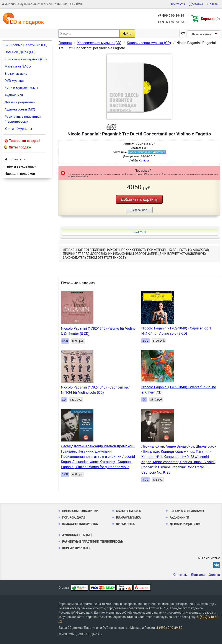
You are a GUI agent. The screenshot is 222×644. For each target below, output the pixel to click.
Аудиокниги (14, 95)
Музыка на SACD (18, 66)
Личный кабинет (203, 34)
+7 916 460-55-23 (171, 22)
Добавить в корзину (139, 199)
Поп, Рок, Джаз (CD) (20, 52)
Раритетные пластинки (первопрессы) (23, 119)
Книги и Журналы (18, 129)
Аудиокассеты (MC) (20, 109)
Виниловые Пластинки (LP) (26, 45)
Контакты (178, 4)
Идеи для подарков (20, 174)
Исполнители (15, 159)
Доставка (196, 4)
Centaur (144, 161)
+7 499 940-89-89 (171, 16)
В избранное (139, 210)
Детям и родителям (20, 102)
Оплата (212, 4)
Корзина (210, 19)
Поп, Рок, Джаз (74, 517)
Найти (127, 34)
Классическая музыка (80, 524)
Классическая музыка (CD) (26, 59)
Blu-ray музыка (16, 74)
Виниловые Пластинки (80, 511)
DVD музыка (14, 81)
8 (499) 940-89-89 (169, 628)
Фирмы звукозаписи (21, 166)
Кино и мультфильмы (21, 88)
